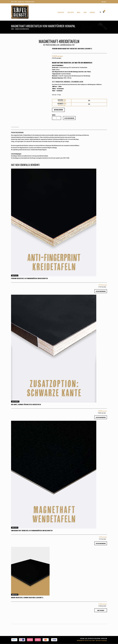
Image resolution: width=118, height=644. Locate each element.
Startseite (61, 12)
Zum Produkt (101, 610)
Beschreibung (15, 127)
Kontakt (92, 12)
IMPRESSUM (104, 638)
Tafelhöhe (62, 100)
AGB (86, 638)
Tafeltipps (71, 12)
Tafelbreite (62, 104)
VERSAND (82, 638)
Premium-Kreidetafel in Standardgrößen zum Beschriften (29, 278)
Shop (85, 12)
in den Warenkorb (69, 118)
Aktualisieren (58, 110)
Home (12, 29)
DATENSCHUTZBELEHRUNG (94, 638)
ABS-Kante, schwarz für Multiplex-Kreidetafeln (26, 404)
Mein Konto (104, 2)
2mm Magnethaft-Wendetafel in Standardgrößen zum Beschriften (32, 531)
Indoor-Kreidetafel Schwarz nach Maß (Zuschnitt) (27, 598)
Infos (79, 12)
